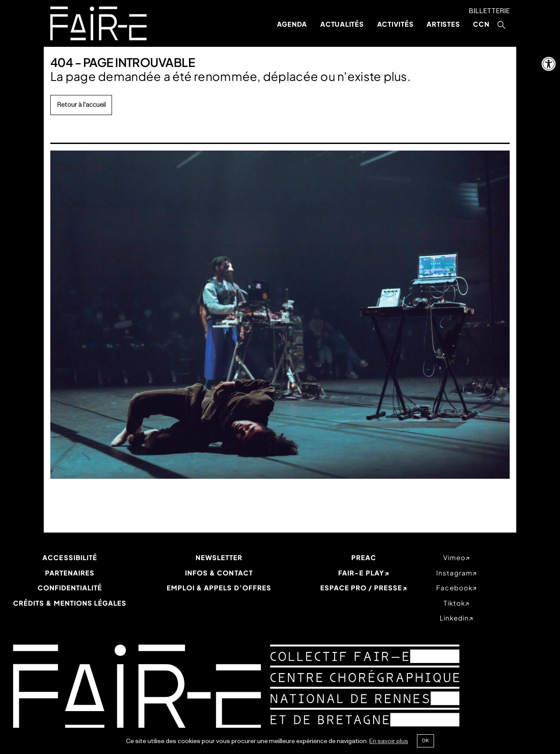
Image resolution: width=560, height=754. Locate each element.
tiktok (454, 603)
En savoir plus (389, 741)
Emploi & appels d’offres (219, 587)
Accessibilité (70, 557)
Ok (425, 740)
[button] (549, 64)
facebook (454, 587)
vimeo (454, 557)
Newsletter (219, 557)
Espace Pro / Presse (361, 587)
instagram (454, 573)
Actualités (342, 24)
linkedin (454, 618)
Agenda (292, 24)
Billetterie (489, 11)
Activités (395, 24)
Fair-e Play (361, 573)
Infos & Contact (219, 573)
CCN (481, 24)
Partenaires (70, 573)
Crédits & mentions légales (70, 603)
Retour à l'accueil (81, 105)
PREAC (364, 557)
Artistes (443, 24)
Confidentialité (70, 587)
